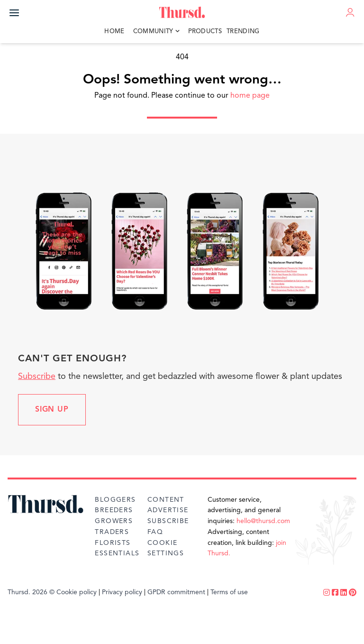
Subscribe (37, 377)
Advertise (168, 510)
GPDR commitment (176, 592)
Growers (114, 521)
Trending (243, 32)
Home (114, 32)
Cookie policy (77, 592)
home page (250, 96)
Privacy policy (122, 592)
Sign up (52, 410)
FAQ (155, 532)
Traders (112, 532)
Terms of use (229, 592)
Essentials (117, 553)
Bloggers (115, 500)
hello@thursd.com (263, 521)
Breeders (114, 510)
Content (166, 500)
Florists (113, 543)
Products (205, 32)
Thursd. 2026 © (31, 592)
